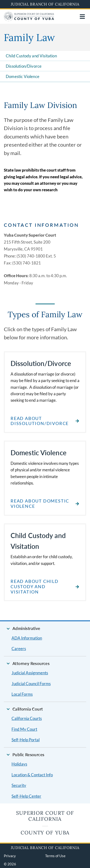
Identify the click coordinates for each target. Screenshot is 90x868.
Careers (19, 649)
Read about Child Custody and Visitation (35, 587)
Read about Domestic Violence (40, 504)
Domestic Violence (23, 76)
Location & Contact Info (32, 775)
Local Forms (22, 694)
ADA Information (27, 638)
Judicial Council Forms (31, 684)
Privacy (10, 856)
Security (19, 785)
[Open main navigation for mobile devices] (82, 17)
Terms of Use (55, 856)
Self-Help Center (26, 796)
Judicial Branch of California (45, 4)
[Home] (29, 20)
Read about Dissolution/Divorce (40, 421)
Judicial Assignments (30, 673)
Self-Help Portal (26, 740)
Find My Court (24, 729)
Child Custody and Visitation (31, 56)
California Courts (27, 718)
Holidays (19, 764)
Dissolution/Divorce (24, 66)
